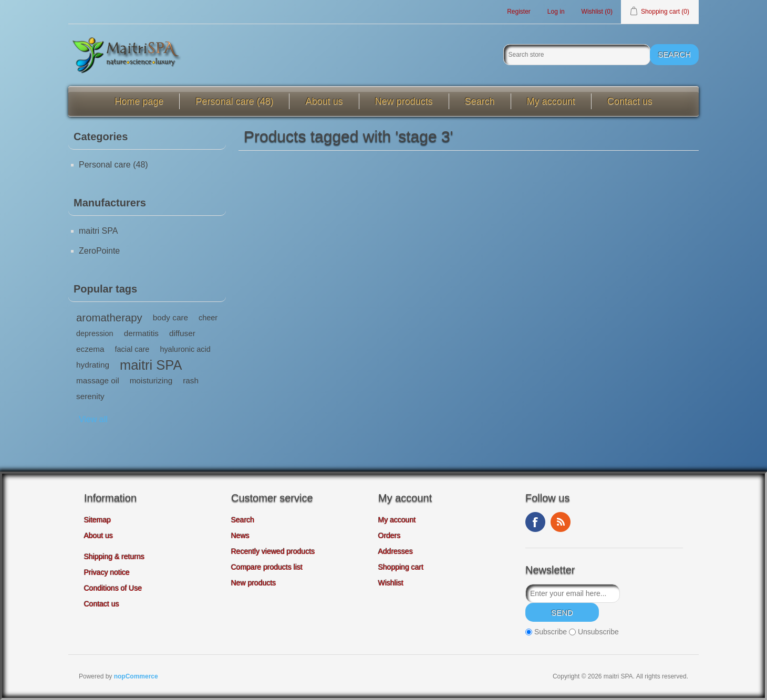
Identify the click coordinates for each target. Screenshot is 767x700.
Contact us (630, 101)
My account (551, 101)
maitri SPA (98, 231)
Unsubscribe (598, 632)
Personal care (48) (234, 101)
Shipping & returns (114, 557)
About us (324, 101)
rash (191, 380)
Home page (139, 101)
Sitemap (97, 520)
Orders (390, 536)
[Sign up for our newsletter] (573, 593)
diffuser (182, 333)
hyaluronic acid (185, 349)
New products (404, 101)
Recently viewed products (273, 551)
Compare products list (267, 567)
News (240, 536)
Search (480, 101)
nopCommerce (136, 676)
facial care (132, 349)
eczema (90, 349)
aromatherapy (109, 318)
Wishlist (391, 583)
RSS (561, 522)
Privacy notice (107, 572)
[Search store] (577, 55)
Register (519, 12)
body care (170, 317)
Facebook (535, 522)
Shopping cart (401, 567)
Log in (556, 12)
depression (95, 333)
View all (93, 419)
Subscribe (551, 632)
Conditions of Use (113, 588)
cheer (208, 318)
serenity (90, 396)
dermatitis (141, 333)
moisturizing (151, 380)
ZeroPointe (99, 251)
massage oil (98, 380)
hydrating (93, 365)
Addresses (396, 551)
